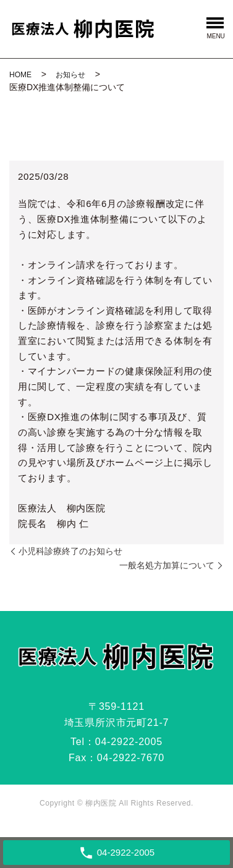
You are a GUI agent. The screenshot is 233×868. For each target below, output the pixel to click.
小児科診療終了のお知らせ (70, 551)
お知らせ (70, 75)
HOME (20, 75)
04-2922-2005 (129, 742)
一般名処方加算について (167, 565)
